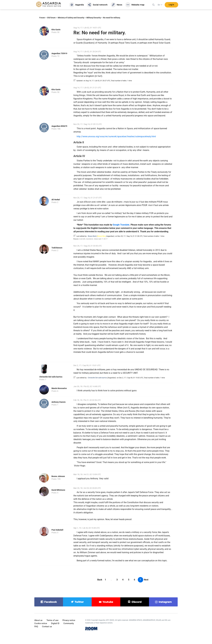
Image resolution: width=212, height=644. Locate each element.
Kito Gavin (56, 30)
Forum (42, 18)
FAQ (36, 627)
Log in (171, 5)
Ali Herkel (56, 200)
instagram (165, 602)
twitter (79, 602)
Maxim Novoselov (59, 388)
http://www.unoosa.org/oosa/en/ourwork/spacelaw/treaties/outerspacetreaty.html (116, 136)
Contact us (47, 627)
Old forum (51, 18)
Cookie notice (41, 623)
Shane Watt (92, 236)
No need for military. (112, 18)
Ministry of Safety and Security (71, 18)
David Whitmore (58, 490)
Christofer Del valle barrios (51, 377)
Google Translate (121, 225)
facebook (50, 602)
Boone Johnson (58, 476)
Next (146, 580)
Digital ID (55, 623)
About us (38, 620)
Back (100, 580)
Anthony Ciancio (59, 402)
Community (69, 623)
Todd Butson (57, 248)
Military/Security (94, 18)
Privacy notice (69, 620)
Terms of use (52, 620)
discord (136, 602)
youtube (108, 602)
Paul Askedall (57, 530)
